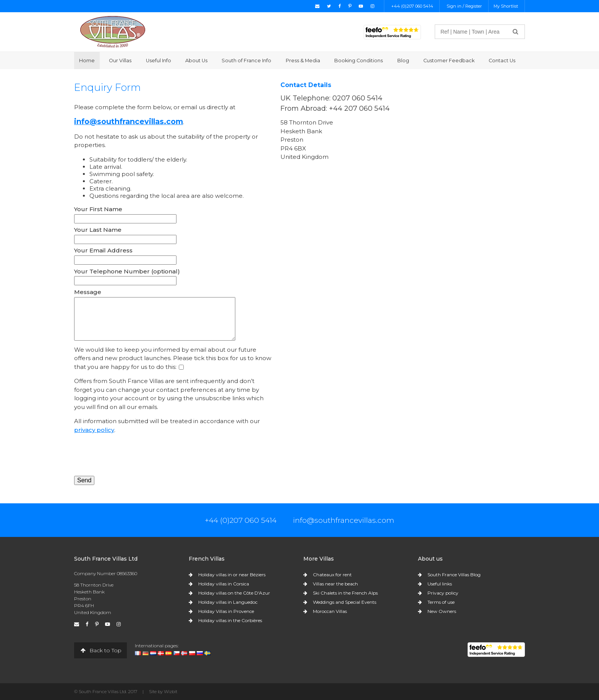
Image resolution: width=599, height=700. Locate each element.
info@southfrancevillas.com (129, 121)
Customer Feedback (449, 61)
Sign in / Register (464, 6)
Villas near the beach (335, 584)
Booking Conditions (359, 61)
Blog (403, 61)
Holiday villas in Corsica (224, 584)
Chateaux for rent (332, 575)
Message (88, 292)
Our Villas (120, 61)
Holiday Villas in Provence (226, 611)
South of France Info (246, 61)
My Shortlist (506, 6)
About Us (196, 61)
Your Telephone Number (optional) (127, 271)
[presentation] (132, 455)
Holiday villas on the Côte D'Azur (234, 593)
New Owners (442, 611)
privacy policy (94, 430)
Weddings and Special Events (345, 602)
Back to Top (100, 650)
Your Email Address (103, 250)
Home (87, 61)
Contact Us (502, 61)
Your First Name (98, 209)
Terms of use (441, 602)
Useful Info (159, 61)
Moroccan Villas (330, 611)
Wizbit (171, 692)
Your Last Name (98, 230)
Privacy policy (443, 593)
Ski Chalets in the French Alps (345, 593)
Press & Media (303, 61)
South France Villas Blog (454, 575)
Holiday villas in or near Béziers (232, 575)
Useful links (440, 584)
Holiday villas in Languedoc (228, 602)
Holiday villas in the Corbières (230, 620)
